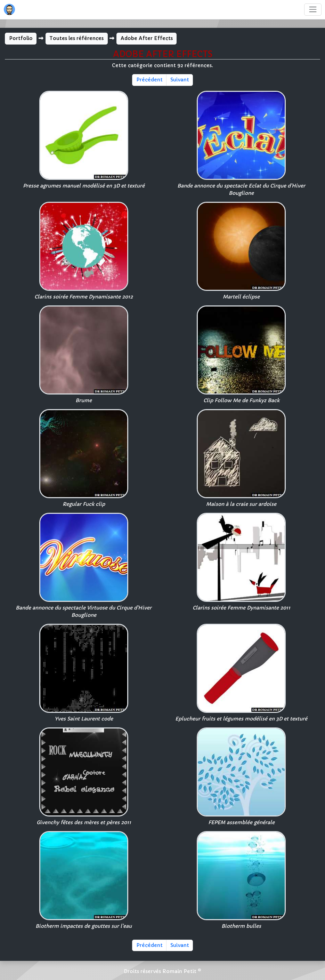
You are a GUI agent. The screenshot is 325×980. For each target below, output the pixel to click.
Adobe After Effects (147, 38)
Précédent (149, 80)
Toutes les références (76, 38)
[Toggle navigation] (313, 10)
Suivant (180, 80)
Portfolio (21, 38)
